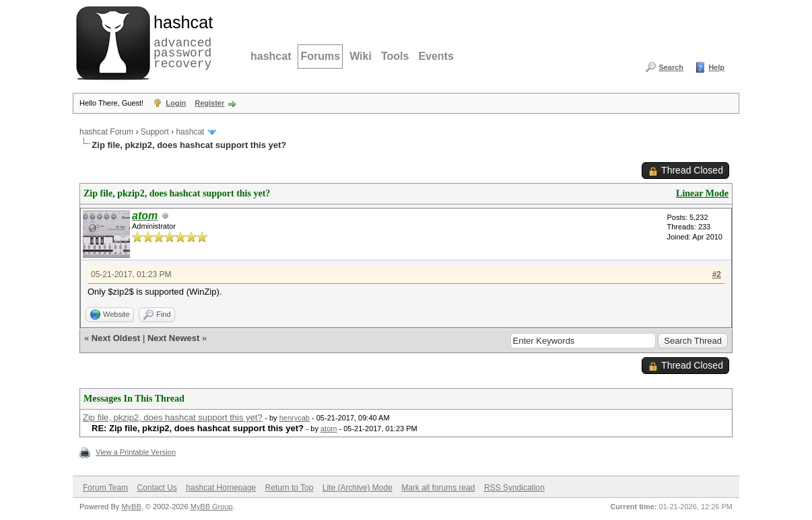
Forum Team (105, 488)
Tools (395, 56)
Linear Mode (702, 193)
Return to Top (290, 488)
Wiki (361, 56)
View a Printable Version (136, 452)
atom (329, 429)
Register (209, 103)
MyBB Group (212, 507)
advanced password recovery (180, 41)
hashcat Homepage (221, 488)
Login (176, 103)
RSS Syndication (514, 488)
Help (716, 67)
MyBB (131, 507)
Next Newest (173, 338)
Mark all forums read (438, 488)
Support (155, 132)
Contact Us (157, 488)
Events (436, 56)
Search (671, 67)
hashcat (271, 56)
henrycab (295, 418)
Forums (320, 56)
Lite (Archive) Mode (358, 488)
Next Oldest (116, 338)
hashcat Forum (106, 132)
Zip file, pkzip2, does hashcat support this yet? (173, 417)
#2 (717, 274)
